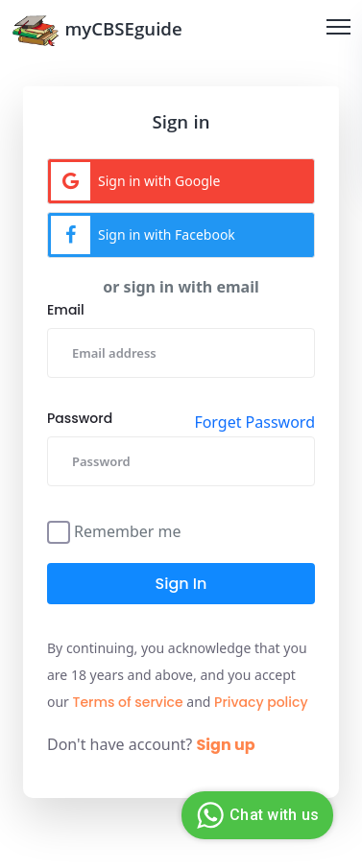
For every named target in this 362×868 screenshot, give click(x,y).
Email (66, 310)
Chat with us (255, 815)
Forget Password (254, 422)
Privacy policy (261, 702)
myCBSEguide (97, 30)
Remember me (128, 530)
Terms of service (128, 702)
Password (80, 418)
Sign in (181, 584)
